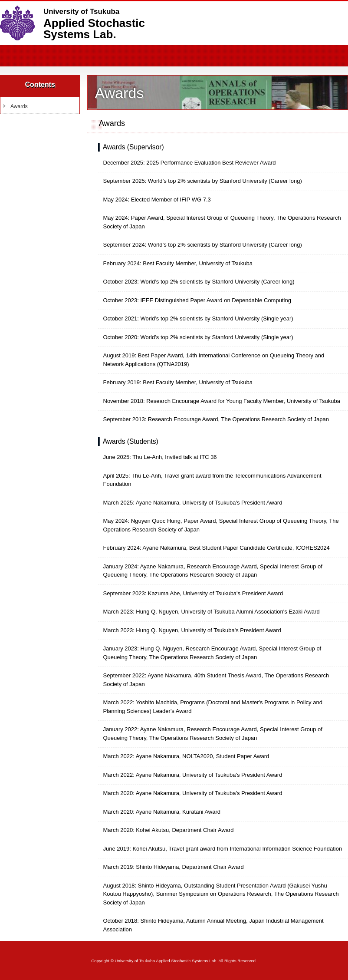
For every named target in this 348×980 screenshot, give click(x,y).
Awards (19, 106)
